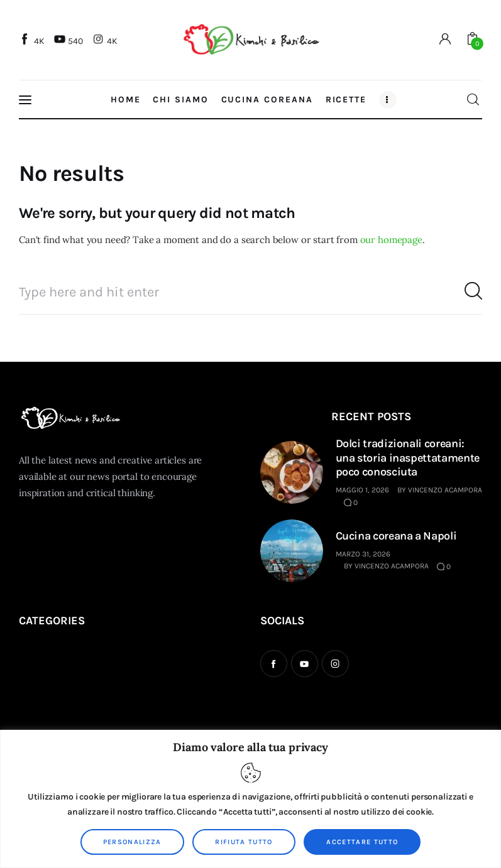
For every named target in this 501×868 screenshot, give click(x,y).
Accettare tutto (362, 842)
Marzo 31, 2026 (363, 554)
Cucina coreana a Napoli (396, 536)
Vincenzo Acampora (445, 490)
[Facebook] (33, 40)
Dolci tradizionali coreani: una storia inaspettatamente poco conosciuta (408, 458)
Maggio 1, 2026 (362, 490)
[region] (250, 799)
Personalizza (132, 842)
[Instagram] (106, 40)
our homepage (391, 240)
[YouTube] (70, 40)
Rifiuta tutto (244, 842)
